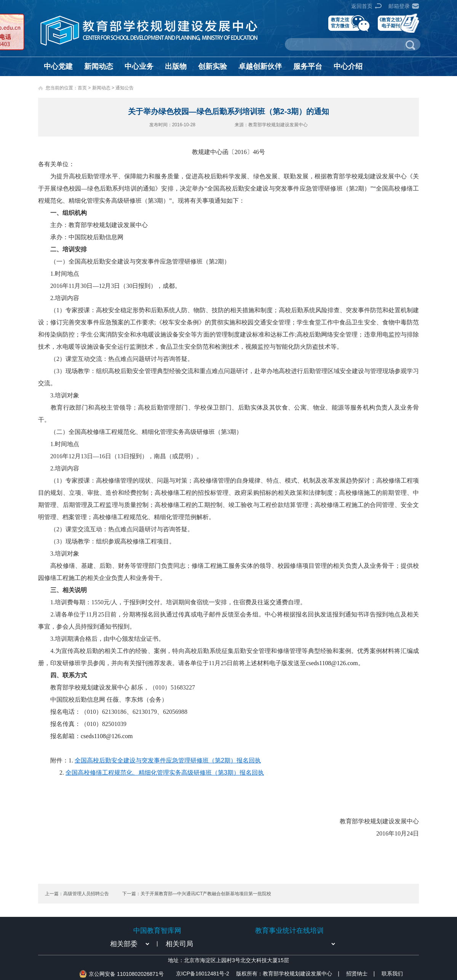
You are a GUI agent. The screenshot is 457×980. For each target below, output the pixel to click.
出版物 (176, 66)
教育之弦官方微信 (340, 23)
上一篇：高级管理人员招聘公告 (77, 894)
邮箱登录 (399, 6)
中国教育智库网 (157, 931)
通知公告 (125, 88)
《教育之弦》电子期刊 (391, 23)
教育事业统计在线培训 (289, 931)
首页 (82, 88)
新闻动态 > (104, 88)
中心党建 (58, 66)
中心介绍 (348, 66)
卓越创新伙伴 (260, 66)
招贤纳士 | (360, 974)
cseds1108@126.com (332, 663)
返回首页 (362, 6)
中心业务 (139, 66)
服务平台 (308, 66)
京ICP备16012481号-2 (203, 974)
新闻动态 (99, 66)
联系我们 (392, 974)
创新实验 (213, 66)
